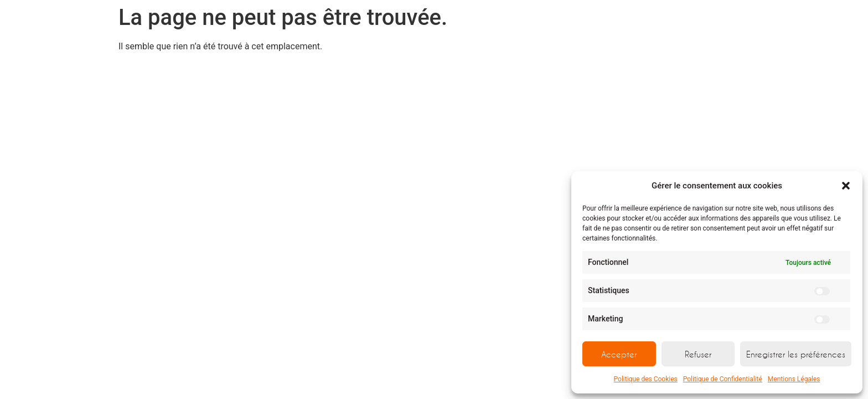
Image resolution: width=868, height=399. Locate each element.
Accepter (619, 354)
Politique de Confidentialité (723, 379)
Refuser (698, 354)
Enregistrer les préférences (796, 354)
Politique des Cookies (646, 379)
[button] (846, 186)
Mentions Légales (794, 379)
